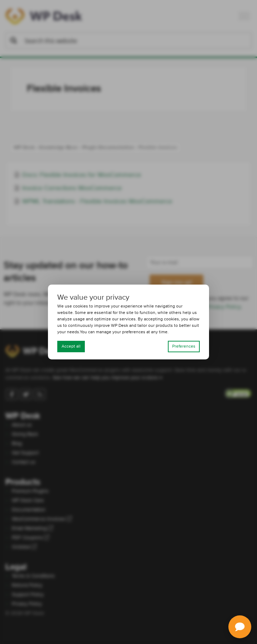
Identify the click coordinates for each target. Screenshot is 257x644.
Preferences (184, 347)
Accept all (71, 347)
